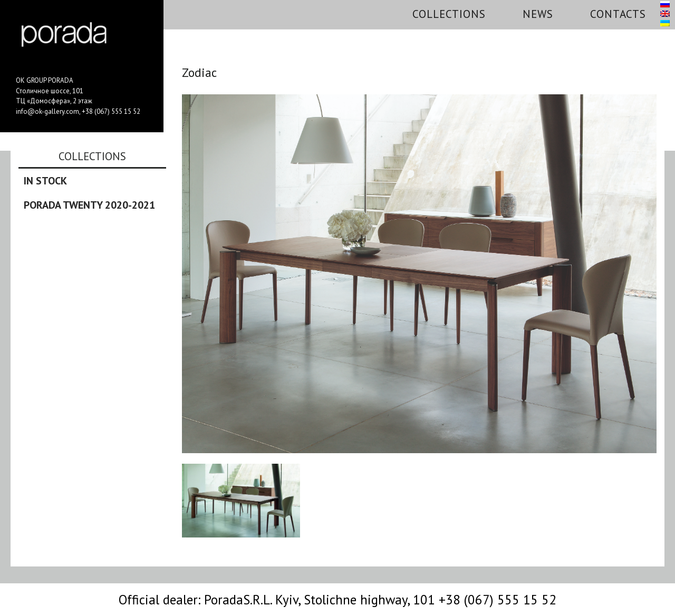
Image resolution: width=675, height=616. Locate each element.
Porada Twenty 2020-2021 (89, 205)
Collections (449, 14)
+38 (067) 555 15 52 (111, 111)
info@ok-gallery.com (47, 111)
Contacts (618, 14)
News (538, 14)
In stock (45, 181)
